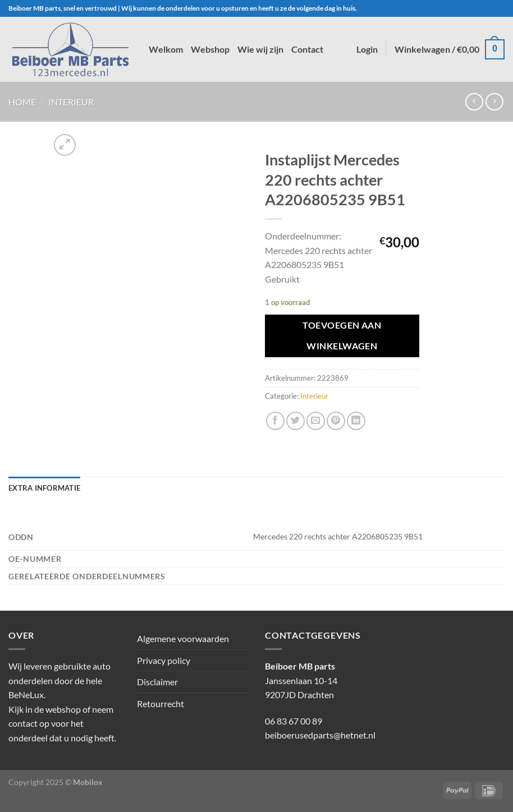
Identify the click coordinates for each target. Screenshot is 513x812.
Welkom (166, 49)
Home (22, 102)
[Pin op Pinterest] (336, 421)
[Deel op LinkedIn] (356, 421)
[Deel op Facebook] (275, 421)
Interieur (71, 102)
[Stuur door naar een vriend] (316, 421)
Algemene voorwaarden (183, 638)
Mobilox (88, 782)
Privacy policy (164, 660)
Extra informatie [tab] (44, 488)
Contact (307, 49)
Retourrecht (161, 703)
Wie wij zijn (260, 49)
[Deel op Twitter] (296, 421)
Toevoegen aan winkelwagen (342, 336)
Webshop (210, 49)
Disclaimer (157, 682)
